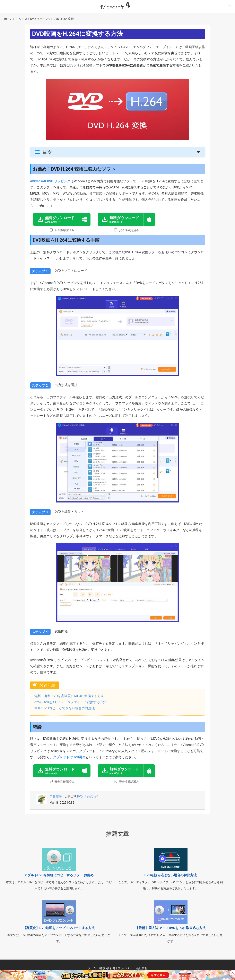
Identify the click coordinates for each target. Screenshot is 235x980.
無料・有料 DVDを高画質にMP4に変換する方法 (69, 696)
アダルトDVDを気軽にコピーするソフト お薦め (59, 875)
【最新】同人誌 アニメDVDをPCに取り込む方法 (171, 928)
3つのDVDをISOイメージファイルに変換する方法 (71, 702)
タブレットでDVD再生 (69, 757)
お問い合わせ (107, 968)
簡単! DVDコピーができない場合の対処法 (65, 708)
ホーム (8, 19)
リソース (22, 19)
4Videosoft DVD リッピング (50, 181)
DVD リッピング (41, 19)
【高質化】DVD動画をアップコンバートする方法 (59, 928)
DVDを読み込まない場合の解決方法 (170, 875)
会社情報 (142, 968)
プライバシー (126, 968)
